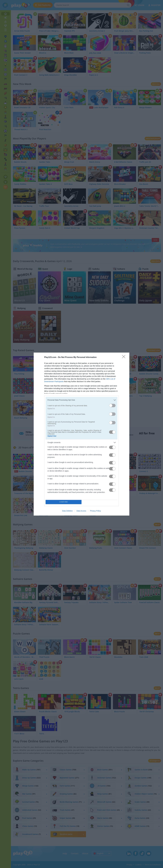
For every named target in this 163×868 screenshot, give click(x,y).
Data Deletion (67, 511)
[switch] (112, 406)
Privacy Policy (95, 511)
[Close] (124, 357)
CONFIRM (64, 502)
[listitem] (81, 400)
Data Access (81, 511)
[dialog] (81, 434)
